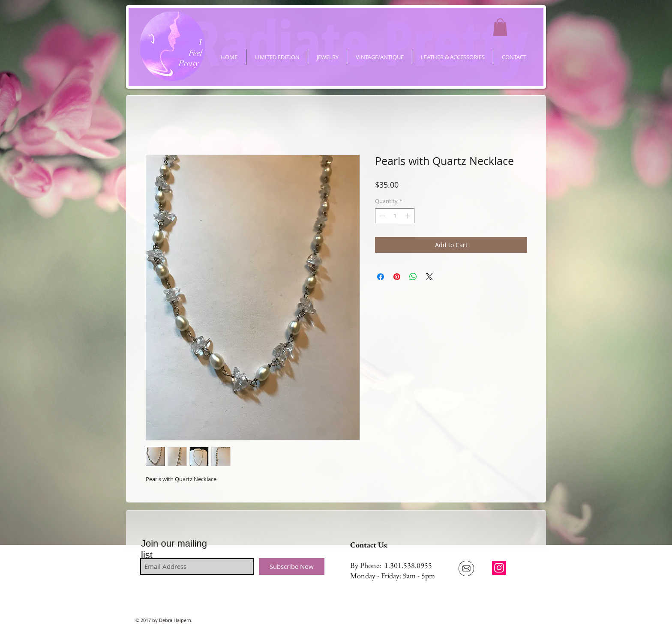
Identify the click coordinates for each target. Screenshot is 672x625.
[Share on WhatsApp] (413, 277)
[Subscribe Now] (292, 567)
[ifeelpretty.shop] (499, 568)
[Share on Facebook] (381, 277)
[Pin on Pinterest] (397, 277)
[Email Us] (466, 568)
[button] (500, 27)
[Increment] (408, 216)
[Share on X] (429, 277)
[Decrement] (381, 216)
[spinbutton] (395, 216)
